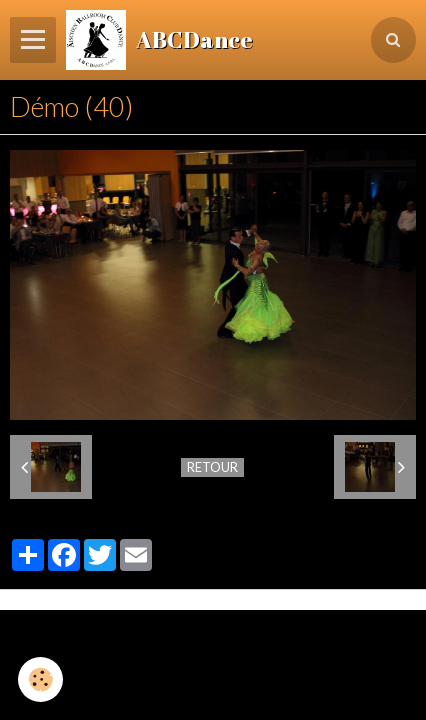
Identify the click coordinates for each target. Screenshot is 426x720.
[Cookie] (40, 679)
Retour (212, 467)
